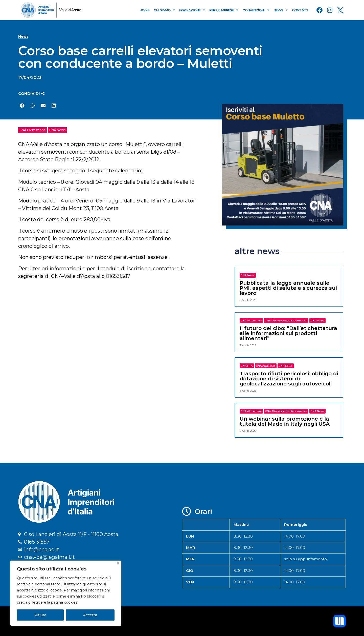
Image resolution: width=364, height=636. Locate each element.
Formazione (192, 10)
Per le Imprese (224, 10)
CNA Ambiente (266, 366)
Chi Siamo (164, 10)
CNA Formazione (33, 130)
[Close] (118, 563)
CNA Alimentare (251, 321)
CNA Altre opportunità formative (286, 321)
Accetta (90, 615)
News (281, 10)
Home (144, 10)
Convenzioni (256, 10)
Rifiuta (40, 615)
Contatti (301, 10)
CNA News (57, 130)
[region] (66, 593)
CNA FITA (247, 366)
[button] (31, 94)
